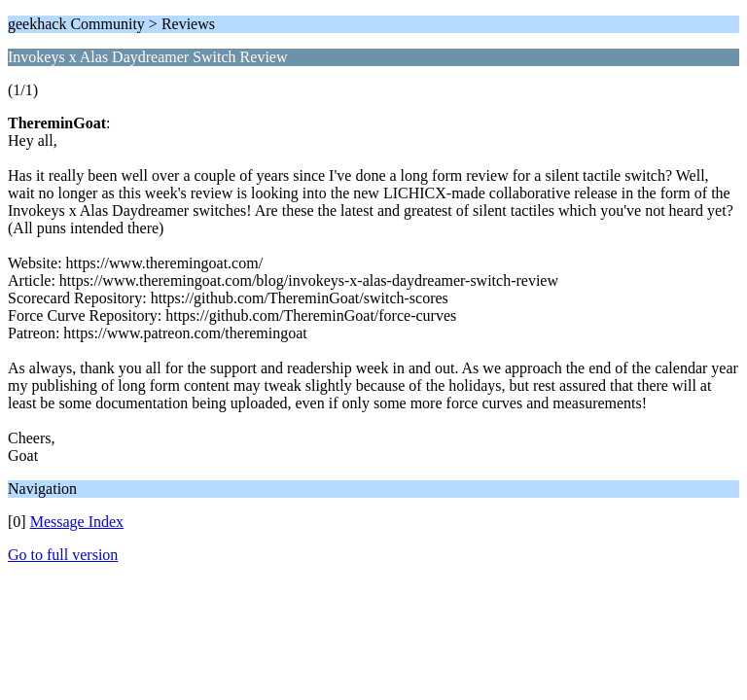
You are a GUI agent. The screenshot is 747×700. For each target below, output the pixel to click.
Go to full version (63, 555)
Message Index (77, 522)
